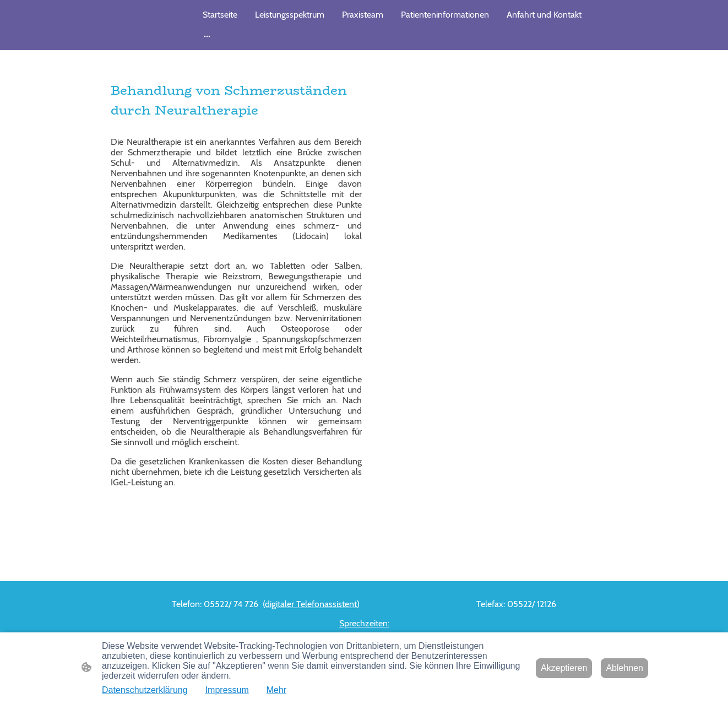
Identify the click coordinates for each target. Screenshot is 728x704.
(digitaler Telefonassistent (310, 604)
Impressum (227, 690)
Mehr (276, 690)
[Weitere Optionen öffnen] (207, 36)
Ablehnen (624, 668)
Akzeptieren (564, 668)
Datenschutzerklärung (145, 690)
